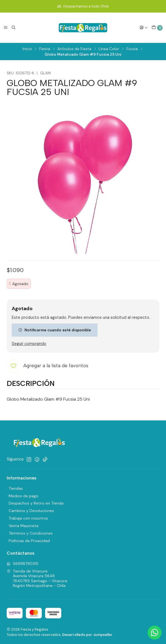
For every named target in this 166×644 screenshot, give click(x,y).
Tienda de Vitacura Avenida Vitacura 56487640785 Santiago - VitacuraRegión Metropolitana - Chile (37, 578)
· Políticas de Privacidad (28, 541)
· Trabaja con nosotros (27, 518)
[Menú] (6, 28)
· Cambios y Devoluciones (30, 511)
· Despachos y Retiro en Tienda (35, 503)
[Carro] (157, 28)
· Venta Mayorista (23, 526)
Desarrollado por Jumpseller (87, 635)
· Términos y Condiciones (30, 533)
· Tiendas (15, 488)
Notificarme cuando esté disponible (55, 330)
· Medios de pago (23, 496)
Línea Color (109, 49)
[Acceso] (144, 28)
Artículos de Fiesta (74, 49)
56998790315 (23, 564)
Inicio (27, 49)
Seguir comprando (29, 344)
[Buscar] (13, 28)
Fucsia (132, 49)
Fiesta (45, 49)
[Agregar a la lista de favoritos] (47, 366)
